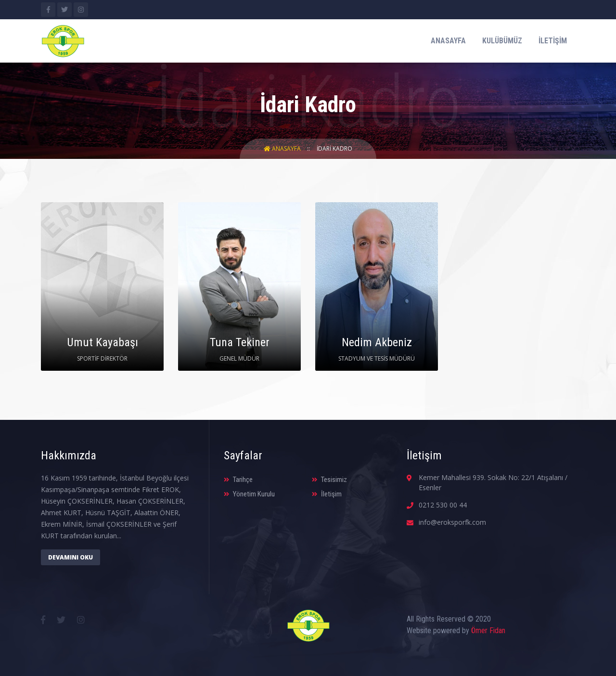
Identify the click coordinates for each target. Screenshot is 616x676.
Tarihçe (238, 480)
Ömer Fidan (488, 630)
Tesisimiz (329, 480)
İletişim (553, 41)
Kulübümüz (502, 41)
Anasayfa (448, 41)
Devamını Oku (71, 557)
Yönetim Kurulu (249, 494)
